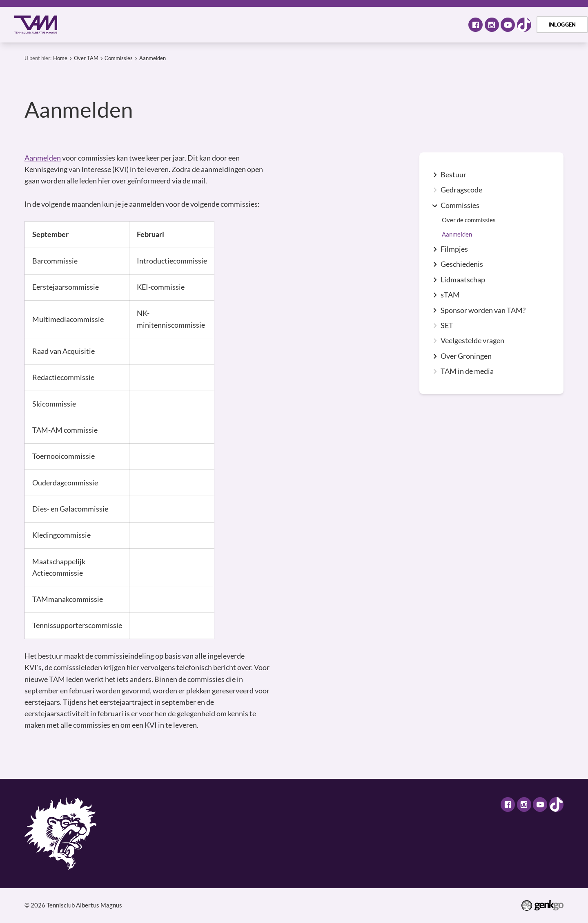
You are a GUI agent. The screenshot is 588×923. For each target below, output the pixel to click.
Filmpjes (454, 249)
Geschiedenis (462, 264)
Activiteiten (167, 24)
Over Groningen (466, 356)
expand (435, 175)
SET (447, 326)
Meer (441, 24)
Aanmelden (153, 58)
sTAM (450, 295)
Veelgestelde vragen (472, 341)
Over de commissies (469, 220)
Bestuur (453, 175)
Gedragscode (461, 190)
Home (79, 25)
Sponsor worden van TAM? (483, 311)
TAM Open (353, 24)
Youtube (508, 25)
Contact (399, 24)
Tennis (212, 24)
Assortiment (300, 24)
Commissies (119, 58)
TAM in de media (467, 371)
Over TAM (114, 24)
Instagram (492, 25)
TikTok (524, 25)
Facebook (476, 25)
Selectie (251, 24)
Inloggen (562, 25)
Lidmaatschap (463, 280)
